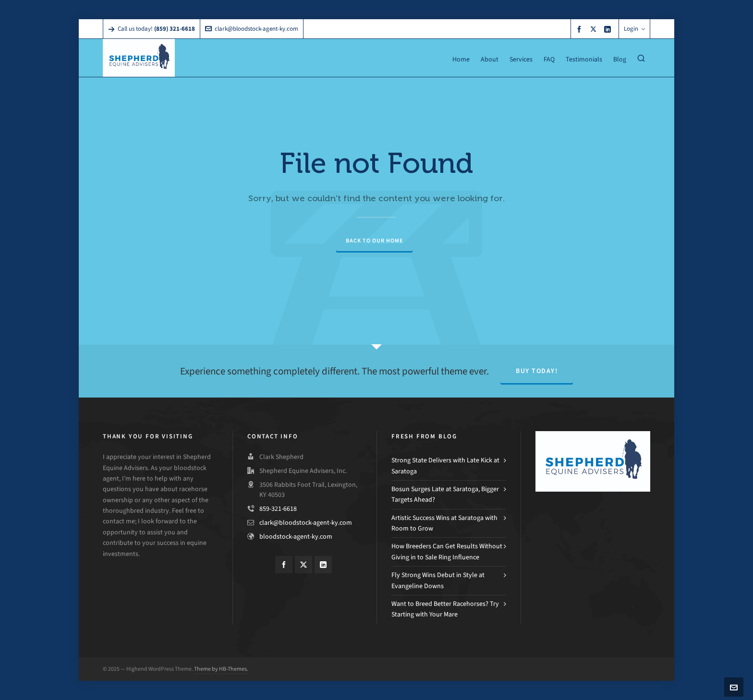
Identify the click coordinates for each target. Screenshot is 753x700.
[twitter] (595, 29)
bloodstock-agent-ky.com (296, 537)
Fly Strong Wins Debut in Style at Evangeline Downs (438, 580)
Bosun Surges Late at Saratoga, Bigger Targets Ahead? (445, 494)
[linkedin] (609, 29)
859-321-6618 (278, 509)
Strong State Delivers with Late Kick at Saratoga (445, 465)
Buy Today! (537, 371)
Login (634, 29)
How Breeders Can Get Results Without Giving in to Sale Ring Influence (447, 551)
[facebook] (581, 29)
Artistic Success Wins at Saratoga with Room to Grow (444, 523)
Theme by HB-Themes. (221, 669)
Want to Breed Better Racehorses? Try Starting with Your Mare (445, 609)
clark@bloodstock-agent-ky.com (252, 29)
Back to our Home (374, 241)
